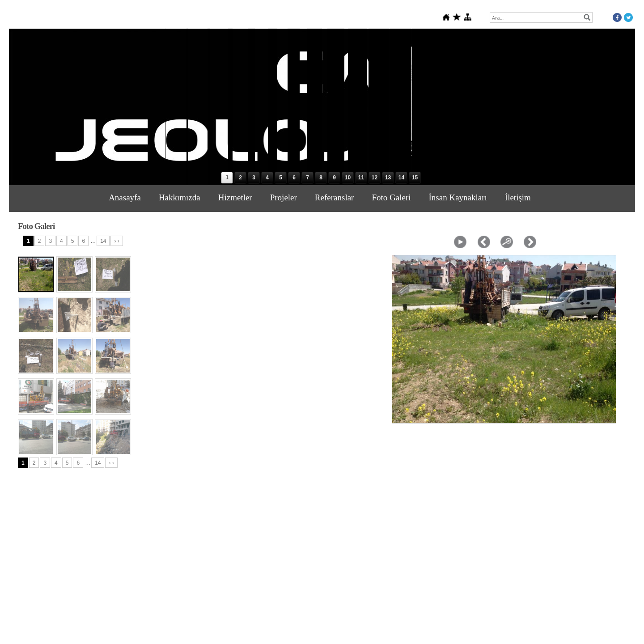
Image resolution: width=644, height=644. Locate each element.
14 (103, 241)
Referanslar (335, 197)
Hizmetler (235, 197)
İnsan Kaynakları (458, 197)
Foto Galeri (391, 197)
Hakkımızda (180, 197)
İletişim (518, 197)
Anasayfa (125, 197)
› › (117, 241)
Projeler (284, 197)
